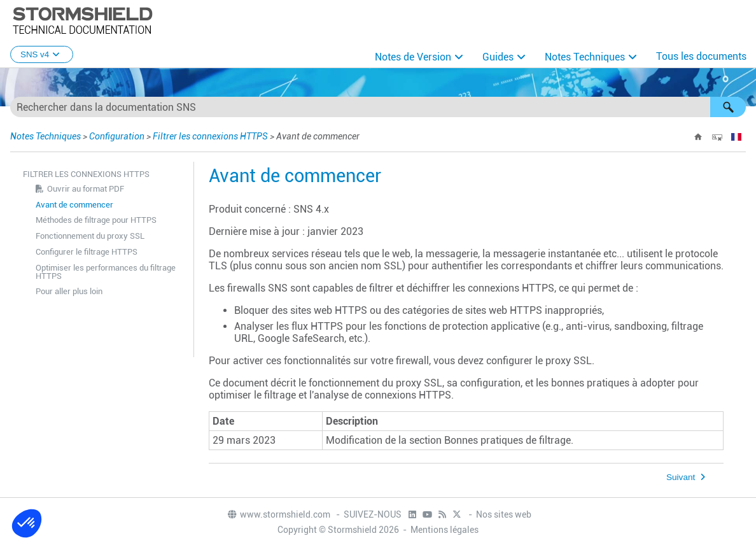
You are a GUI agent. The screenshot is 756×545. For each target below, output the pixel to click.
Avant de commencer (74, 205)
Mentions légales (444, 530)
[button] (728, 107)
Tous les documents (701, 56)
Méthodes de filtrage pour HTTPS (96, 220)
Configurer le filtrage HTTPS (87, 252)
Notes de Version (413, 57)
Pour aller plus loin (69, 291)
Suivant (681, 477)
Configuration (117, 136)
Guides (498, 57)
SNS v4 (42, 54)
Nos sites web (504, 514)
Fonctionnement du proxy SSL (90, 236)
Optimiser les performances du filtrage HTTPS (106, 272)
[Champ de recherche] (378, 107)
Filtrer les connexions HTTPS (210, 136)
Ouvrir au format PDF (86, 189)
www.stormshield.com (278, 514)
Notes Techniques (585, 57)
